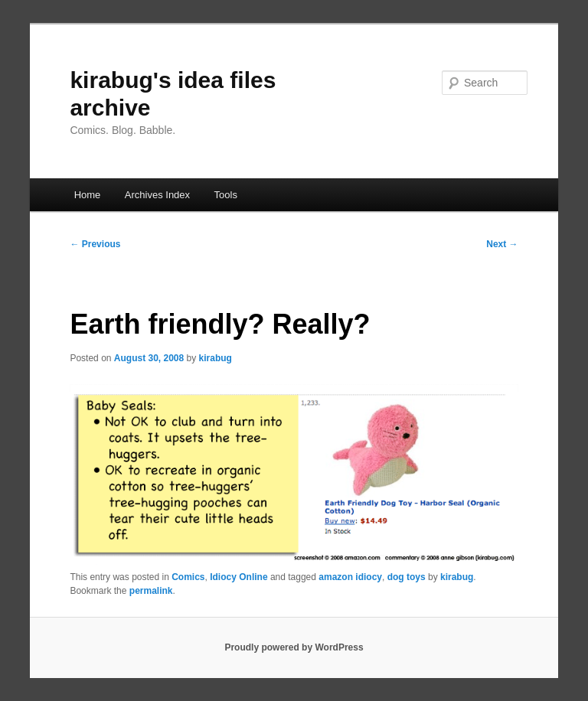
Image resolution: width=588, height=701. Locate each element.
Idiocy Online (238, 577)
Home (88, 195)
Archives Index (157, 195)
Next (502, 244)
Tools (226, 195)
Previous (95, 244)
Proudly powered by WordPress (294, 647)
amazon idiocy (350, 577)
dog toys (407, 577)
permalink (151, 591)
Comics (188, 577)
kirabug (216, 358)
